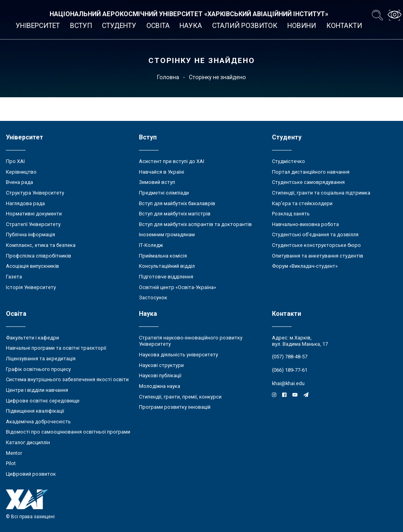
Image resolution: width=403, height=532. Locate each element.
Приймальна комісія (163, 256)
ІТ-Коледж (151, 245)
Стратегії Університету (33, 224)
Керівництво (21, 172)
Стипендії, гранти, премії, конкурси (180, 397)
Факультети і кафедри (32, 338)
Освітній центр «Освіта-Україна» (177, 287)
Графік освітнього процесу (38, 369)
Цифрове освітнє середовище (43, 401)
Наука (191, 26)
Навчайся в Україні (162, 172)
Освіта (158, 26)
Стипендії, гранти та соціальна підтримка (321, 193)
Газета (14, 277)
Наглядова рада (25, 203)
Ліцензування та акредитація (41, 359)
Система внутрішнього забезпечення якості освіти (67, 379)
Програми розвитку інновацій (175, 407)
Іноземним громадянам (167, 234)
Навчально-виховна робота (305, 224)
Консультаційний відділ (167, 266)
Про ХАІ (15, 161)
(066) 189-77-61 (290, 370)
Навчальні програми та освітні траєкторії (56, 348)
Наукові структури (161, 365)
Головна (168, 77)
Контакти (344, 26)
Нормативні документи (34, 214)
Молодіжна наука (160, 386)
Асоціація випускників (32, 266)
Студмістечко (288, 161)
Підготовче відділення (166, 277)
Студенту (119, 26)
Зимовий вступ (157, 182)
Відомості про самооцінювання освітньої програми (68, 432)
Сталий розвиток (245, 26)
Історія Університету (31, 287)
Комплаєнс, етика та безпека (41, 245)
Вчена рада (19, 182)
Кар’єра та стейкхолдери (302, 203)
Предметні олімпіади (164, 193)
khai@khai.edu (288, 383)
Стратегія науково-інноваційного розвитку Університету (191, 341)
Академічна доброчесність (38, 422)
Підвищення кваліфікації (35, 411)
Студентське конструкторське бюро (316, 245)
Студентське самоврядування (308, 182)
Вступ (81, 26)
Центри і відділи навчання (37, 390)
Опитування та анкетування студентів (318, 256)
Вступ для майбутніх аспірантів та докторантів (195, 224)
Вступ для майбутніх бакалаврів (177, 203)
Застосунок (153, 298)
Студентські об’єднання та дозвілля (315, 234)
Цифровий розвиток (31, 474)
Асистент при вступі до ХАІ (172, 161)
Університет (38, 26)
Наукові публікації (160, 375)
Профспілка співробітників (39, 256)
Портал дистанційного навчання (311, 172)
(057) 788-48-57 (290, 357)
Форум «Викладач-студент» (305, 266)
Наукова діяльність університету (178, 355)
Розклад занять (291, 214)
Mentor (14, 453)
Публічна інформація (31, 234)
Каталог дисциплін (28, 442)
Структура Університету (35, 193)
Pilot (11, 463)
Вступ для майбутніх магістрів (175, 214)
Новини (302, 26)
